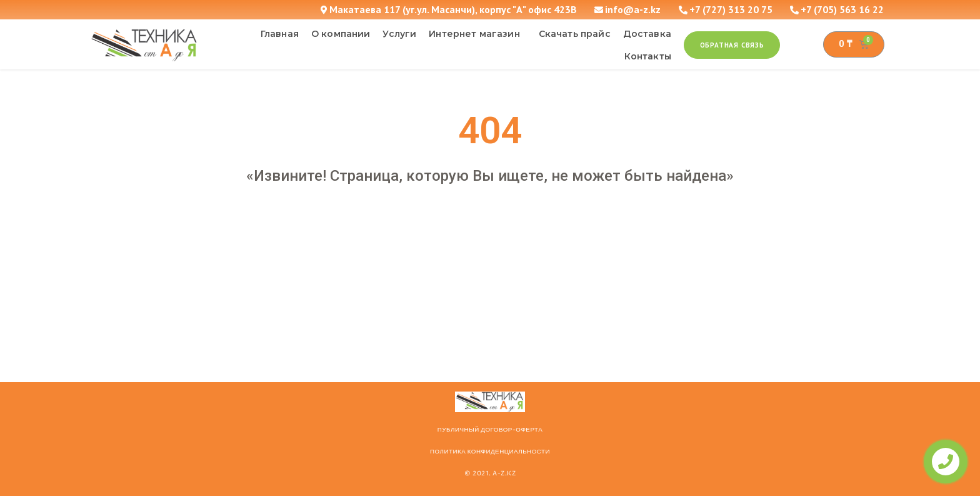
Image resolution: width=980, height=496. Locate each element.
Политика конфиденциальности (490, 452)
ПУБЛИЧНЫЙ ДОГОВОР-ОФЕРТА (490, 430)
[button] (732, 45)
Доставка (647, 34)
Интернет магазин (477, 34)
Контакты (648, 56)
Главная (280, 34)
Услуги (399, 34)
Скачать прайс (575, 34)
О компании (341, 34)
